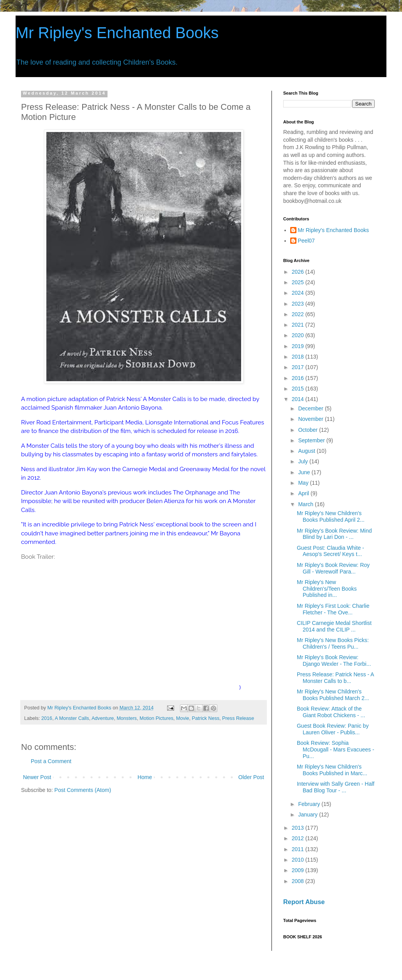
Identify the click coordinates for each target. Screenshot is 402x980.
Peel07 (307, 241)
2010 (299, 860)
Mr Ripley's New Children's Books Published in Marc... (332, 770)
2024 (299, 293)
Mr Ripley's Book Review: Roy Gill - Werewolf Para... (333, 568)
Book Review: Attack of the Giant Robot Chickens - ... (331, 712)
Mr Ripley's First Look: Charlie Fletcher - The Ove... (333, 609)
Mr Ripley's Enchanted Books (117, 33)
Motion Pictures (156, 718)
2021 (299, 325)
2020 (299, 335)
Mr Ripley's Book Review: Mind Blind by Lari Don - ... (334, 534)
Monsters (127, 718)
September (312, 440)
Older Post (251, 777)
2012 (299, 838)
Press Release (238, 718)
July (304, 461)
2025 (299, 282)
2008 (299, 881)
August (307, 451)
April (304, 493)
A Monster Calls (72, 718)
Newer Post (37, 777)
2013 (299, 828)
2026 (299, 272)
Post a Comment (51, 761)
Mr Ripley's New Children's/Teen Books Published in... (327, 589)
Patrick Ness (206, 718)
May (304, 483)
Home (145, 777)
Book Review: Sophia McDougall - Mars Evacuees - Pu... (336, 750)
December (311, 408)
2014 (299, 399)
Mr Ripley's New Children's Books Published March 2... (333, 695)
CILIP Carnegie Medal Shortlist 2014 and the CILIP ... (334, 626)
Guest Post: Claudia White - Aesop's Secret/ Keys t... (331, 551)
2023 (299, 304)
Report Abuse (304, 902)
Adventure (103, 718)
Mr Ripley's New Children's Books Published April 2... (331, 516)
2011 (299, 849)
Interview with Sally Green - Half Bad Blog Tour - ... (336, 787)
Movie (183, 718)
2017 (299, 367)
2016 (47, 718)
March (306, 504)
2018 (299, 357)
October (309, 430)
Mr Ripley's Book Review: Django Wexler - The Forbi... (334, 661)
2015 (299, 389)
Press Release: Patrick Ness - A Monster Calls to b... (335, 678)
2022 (299, 314)
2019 (299, 346)
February (310, 804)
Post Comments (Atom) (83, 790)
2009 (299, 870)
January (309, 815)
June (305, 472)
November (311, 419)
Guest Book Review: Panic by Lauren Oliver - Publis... (333, 729)
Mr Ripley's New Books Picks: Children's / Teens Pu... (333, 643)
